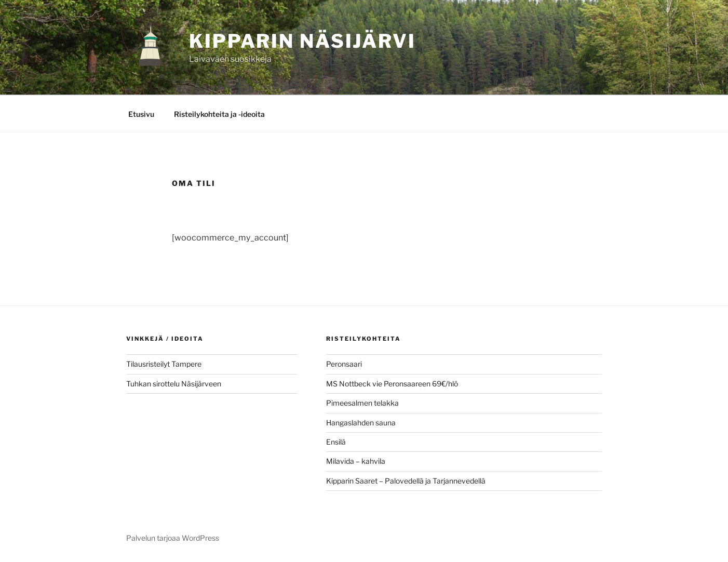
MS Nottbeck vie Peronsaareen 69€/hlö (392, 384)
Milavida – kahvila (356, 461)
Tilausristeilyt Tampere (164, 364)
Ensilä (336, 442)
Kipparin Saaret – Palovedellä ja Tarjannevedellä (406, 481)
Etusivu (141, 114)
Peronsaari (344, 364)
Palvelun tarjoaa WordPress (173, 538)
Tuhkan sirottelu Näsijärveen (174, 384)
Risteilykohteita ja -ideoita (219, 114)
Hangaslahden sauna (361, 423)
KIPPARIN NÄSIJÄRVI (302, 41)
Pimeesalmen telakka (362, 403)
